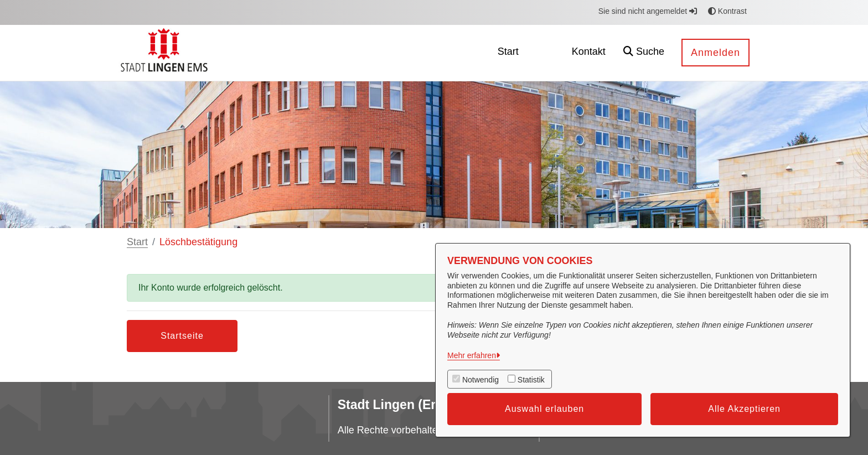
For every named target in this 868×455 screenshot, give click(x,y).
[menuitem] (508, 53)
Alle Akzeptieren (744, 409)
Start (137, 242)
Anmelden (715, 53)
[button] (644, 53)
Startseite (182, 336)
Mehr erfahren (472, 355)
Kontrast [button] (727, 11)
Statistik (531, 380)
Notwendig (480, 380)
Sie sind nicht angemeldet (648, 11)
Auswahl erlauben (544, 409)
